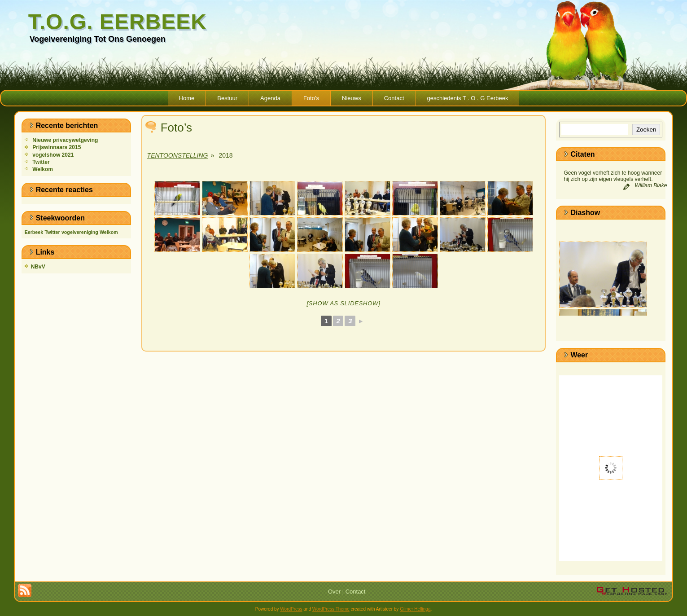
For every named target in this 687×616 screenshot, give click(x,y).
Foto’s (311, 98)
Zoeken (646, 130)
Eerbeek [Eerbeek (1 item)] (34, 232)
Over (334, 592)
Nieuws (352, 98)
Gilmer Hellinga (415, 609)
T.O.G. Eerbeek (118, 22)
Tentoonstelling (178, 155)
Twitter (41, 162)
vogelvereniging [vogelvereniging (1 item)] (80, 232)
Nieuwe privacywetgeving (65, 140)
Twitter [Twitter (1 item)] (52, 232)
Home (187, 98)
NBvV (38, 267)
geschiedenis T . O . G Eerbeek (468, 98)
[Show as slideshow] (343, 303)
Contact (394, 98)
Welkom (43, 169)
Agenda (270, 98)
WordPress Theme (331, 609)
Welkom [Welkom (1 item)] (109, 232)
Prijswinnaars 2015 (57, 147)
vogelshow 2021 (53, 155)
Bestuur (227, 98)
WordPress (291, 609)
